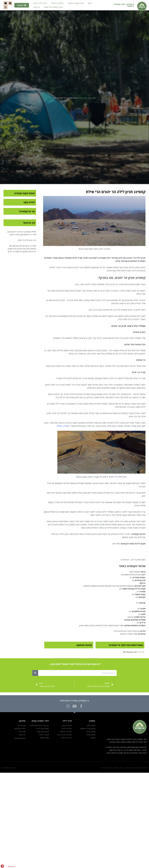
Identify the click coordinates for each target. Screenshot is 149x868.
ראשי (90, 3)
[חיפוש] (35, 673)
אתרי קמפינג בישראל (76, 3)
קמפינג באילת (63, 426)
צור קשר (37, 7)
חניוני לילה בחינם (40, 3)
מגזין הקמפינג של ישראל (53, 7)
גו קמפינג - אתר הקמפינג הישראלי (124, 5)
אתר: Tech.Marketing (9, 768)
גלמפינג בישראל (57, 3)
